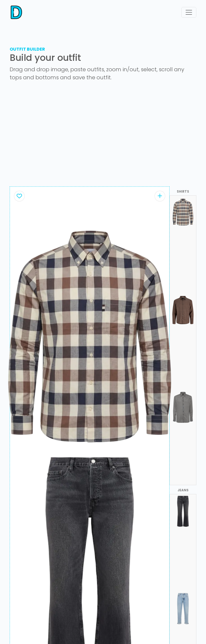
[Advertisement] (103, 136)
